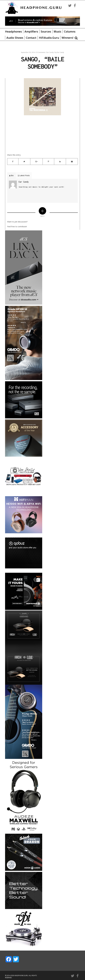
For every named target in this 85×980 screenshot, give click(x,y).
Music (58, 31)
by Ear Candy (59, 52)
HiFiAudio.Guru (49, 38)
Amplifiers (31, 31)
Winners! (67, 38)
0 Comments (41, 52)
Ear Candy (50, 52)
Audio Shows (15, 38)
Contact (31, 38)
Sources (46, 31)
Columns (70, 31)
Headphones (13, 31)
